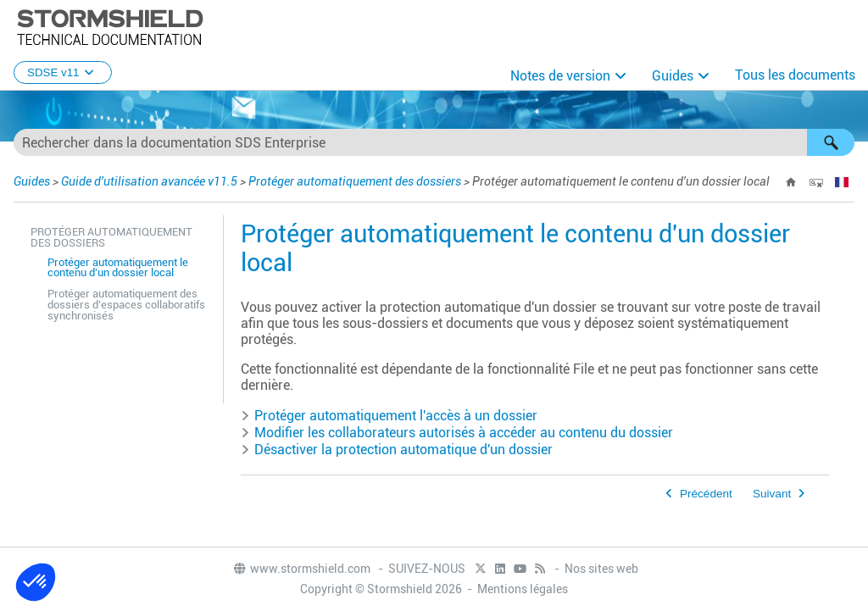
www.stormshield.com (301, 569)
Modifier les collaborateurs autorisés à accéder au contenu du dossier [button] (457, 433)
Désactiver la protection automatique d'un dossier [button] (397, 450)
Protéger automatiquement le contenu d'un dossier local (118, 268)
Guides (673, 76)
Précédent (706, 494)
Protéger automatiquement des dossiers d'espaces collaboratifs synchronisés (126, 305)
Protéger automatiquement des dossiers (355, 181)
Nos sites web (601, 569)
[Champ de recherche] (434, 142)
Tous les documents (795, 75)
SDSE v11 (63, 72)
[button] (831, 142)
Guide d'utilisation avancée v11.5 (149, 181)
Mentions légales (523, 589)
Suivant (772, 494)
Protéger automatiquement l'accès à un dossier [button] (389, 416)
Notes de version (560, 76)
